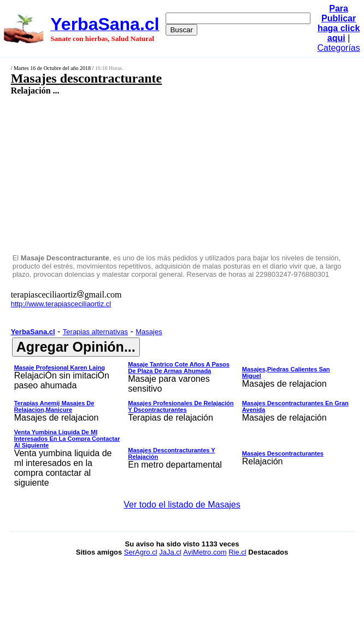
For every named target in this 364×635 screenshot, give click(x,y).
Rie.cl (237, 552)
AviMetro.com (205, 552)
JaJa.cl (170, 552)
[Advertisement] (156, 174)
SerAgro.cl (141, 552)
